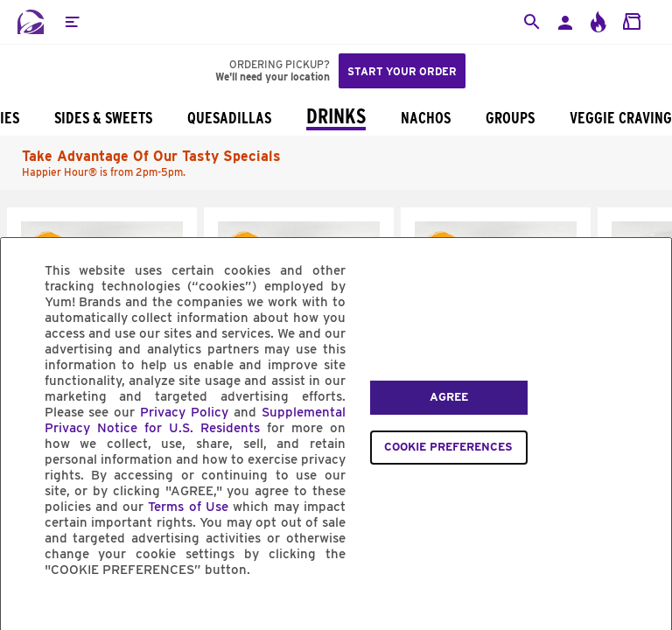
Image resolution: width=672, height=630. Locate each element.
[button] (72, 22)
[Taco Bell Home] (31, 22)
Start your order (402, 71)
